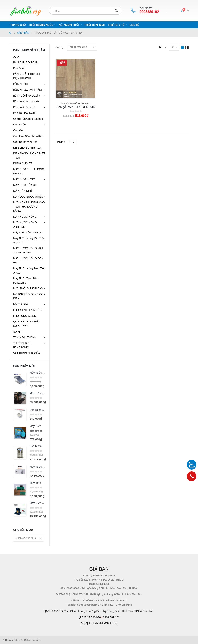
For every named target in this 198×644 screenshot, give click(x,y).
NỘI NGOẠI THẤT (69, 25)
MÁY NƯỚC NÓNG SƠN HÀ (28, 260)
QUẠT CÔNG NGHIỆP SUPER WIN (27, 324)
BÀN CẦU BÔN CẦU (26, 62)
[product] (76, 78)
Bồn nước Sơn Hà (24, 107)
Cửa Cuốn (19, 125)
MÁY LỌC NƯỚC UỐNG (28, 197)
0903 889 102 (111, 617)
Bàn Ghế (18, 68)
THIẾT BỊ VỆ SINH (95, 25)
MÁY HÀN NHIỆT (24, 191)
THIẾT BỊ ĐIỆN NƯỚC (41, 25)
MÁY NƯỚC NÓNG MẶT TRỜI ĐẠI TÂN (28, 250)
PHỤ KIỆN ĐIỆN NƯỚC (27, 310)
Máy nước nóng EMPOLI (28, 232)
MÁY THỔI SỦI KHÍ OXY (28, 288)
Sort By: (60, 47)
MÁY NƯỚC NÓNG (25, 217)
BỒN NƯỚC (21, 84)
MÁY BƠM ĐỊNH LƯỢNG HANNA (29, 171)
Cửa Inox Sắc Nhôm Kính (29, 136)
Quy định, (86, 623)
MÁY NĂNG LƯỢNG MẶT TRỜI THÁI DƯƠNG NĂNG (29, 207)
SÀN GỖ (65, 103)
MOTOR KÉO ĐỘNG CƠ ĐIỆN (28, 296)
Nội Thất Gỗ (20, 304)
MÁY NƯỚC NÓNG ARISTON (25, 225)
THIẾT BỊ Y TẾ (116, 25)
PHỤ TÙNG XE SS (25, 316)
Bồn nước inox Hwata (26, 101)
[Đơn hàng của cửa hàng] (82, 47)
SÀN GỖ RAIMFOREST (80, 103)
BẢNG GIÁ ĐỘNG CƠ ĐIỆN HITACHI (26, 76)
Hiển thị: (162, 47)
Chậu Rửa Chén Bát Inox (28, 119)
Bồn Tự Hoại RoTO (25, 113)
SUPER (18, 332)
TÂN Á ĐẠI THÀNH (25, 337)
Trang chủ (18, 25)
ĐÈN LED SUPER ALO (27, 148)
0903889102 (149, 12)
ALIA (16, 57)
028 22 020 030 (91, 617)
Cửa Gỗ (18, 130)
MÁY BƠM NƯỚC (24, 179)
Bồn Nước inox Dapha (27, 96)
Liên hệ (134, 25)
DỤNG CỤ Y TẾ (23, 163)
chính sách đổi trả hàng (105, 623)
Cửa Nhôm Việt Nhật (26, 142)
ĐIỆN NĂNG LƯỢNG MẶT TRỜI (29, 156)
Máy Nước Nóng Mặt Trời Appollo (29, 240)
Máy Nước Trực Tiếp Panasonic (26, 280)
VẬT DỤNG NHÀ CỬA (27, 353)
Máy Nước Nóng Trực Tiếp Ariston (29, 270)
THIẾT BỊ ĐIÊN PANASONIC (22, 345)
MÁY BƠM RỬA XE (25, 185)
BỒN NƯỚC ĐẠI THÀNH (28, 90)
